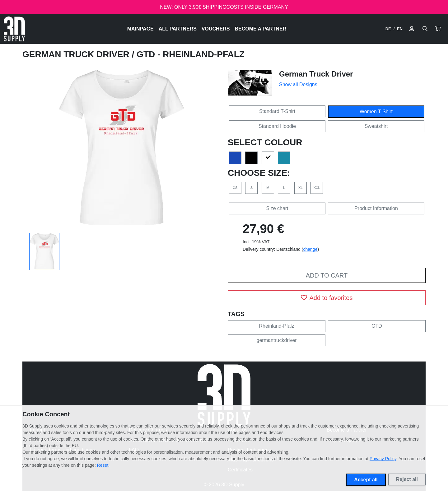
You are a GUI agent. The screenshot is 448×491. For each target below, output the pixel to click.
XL (301, 188)
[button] (438, 29)
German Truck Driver (77, 54)
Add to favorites (327, 298)
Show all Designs (298, 84)
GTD (377, 326)
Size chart (277, 208)
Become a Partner (261, 29)
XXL (317, 188)
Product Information (376, 208)
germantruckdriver (277, 340)
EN (400, 29)
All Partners (178, 29)
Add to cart (327, 275)
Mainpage (140, 29)
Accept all (366, 480)
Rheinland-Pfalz (277, 326)
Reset (103, 465)
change (310, 249)
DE (388, 29)
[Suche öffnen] (425, 29)
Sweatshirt (376, 126)
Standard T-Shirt (277, 111)
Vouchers (216, 29)
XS (235, 188)
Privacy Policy (383, 459)
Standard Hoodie (277, 126)
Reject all (407, 479)
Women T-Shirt (376, 112)
